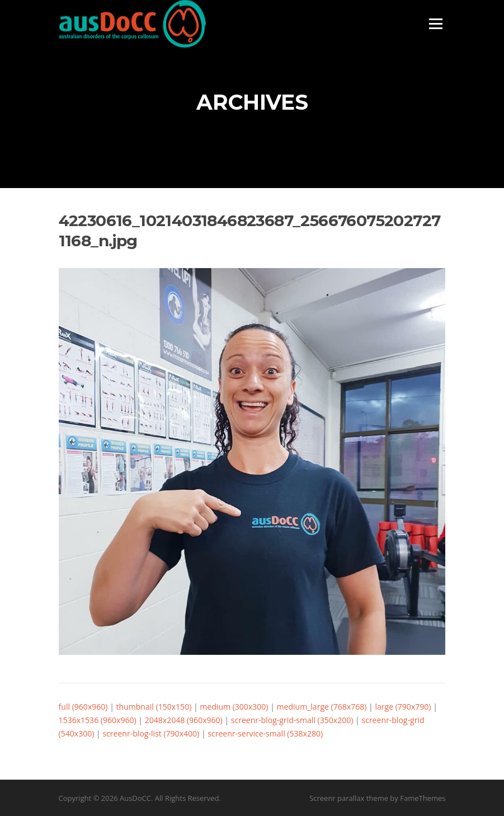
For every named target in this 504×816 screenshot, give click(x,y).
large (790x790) (403, 707)
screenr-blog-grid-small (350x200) (292, 720)
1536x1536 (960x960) (98, 720)
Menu (435, 24)
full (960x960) (83, 707)
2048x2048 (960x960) (184, 720)
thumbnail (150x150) (154, 707)
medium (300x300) (234, 707)
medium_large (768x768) (322, 707)
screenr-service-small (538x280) (265, 733)
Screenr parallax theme (349, 798)
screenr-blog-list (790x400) (151, 733)
